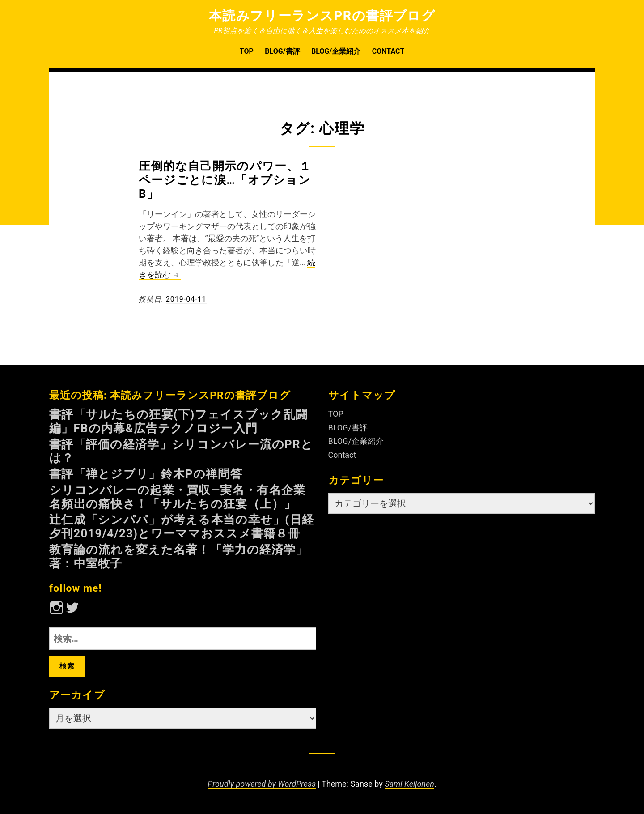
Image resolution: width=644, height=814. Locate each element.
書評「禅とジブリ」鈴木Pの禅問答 (146, 474)
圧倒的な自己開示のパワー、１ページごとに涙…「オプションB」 (225, 180)
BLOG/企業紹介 (336, 51)
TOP (247, 51)
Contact (388, 51)
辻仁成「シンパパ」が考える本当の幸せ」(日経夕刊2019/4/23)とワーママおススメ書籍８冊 (182, 526)
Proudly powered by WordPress (262, 784)
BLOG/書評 (282, 51)
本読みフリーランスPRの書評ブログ (322, 16)
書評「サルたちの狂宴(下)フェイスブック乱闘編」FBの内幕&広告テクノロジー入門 (178, 421)
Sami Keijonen (409, 784)
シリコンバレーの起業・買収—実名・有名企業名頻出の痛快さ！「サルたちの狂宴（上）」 (177, 497)
